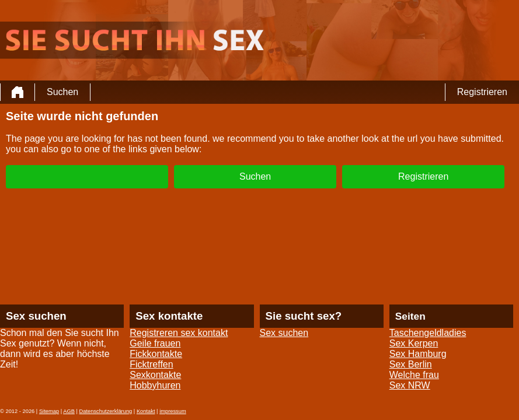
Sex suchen (284, 333)
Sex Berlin (411, 364)
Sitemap (49, 411)
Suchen (62, 92)
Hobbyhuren (155, 385)
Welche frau (414, 375)
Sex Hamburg (418, 354)
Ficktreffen (151, 364)
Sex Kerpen (414, 343)
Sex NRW (410, 385)
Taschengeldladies (428, 333)
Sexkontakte (155, 375)
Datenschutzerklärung (106, 411)
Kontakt (146, 411)
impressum (173, 411)
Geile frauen (155, 343)
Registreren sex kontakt (179, 333)
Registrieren (482, 92)
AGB (69, 411)
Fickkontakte (156, 354)
